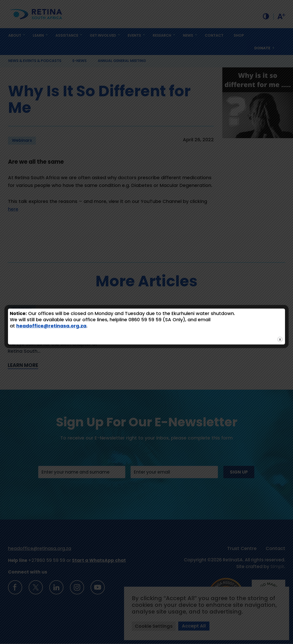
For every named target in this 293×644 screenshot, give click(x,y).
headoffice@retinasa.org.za (51, 326)
